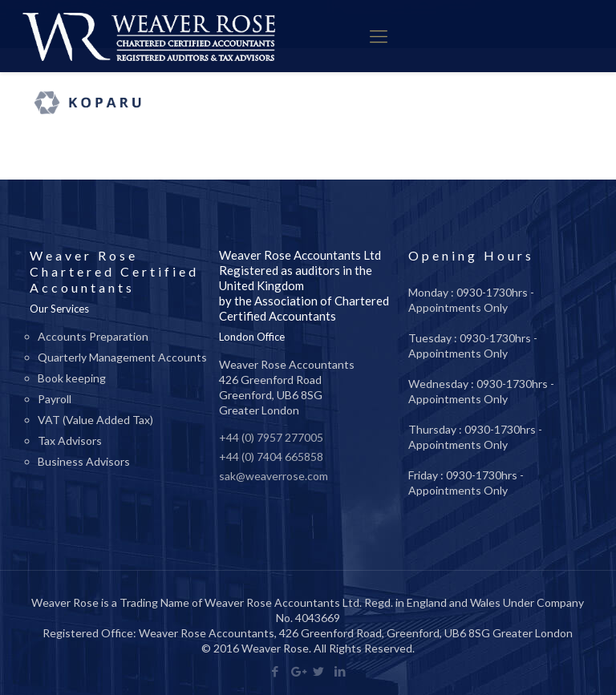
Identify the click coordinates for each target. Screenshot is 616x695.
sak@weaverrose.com (274, 476)
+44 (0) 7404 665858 (271, 457)
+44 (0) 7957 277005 (271, 437)
